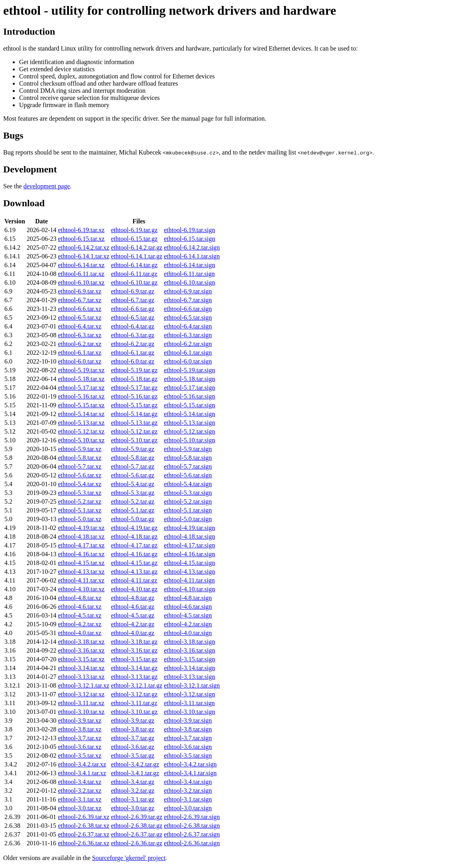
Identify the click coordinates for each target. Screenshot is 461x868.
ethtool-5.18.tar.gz (134, 379)
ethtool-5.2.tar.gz (132, 501)
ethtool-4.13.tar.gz (134, 572)
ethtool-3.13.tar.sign (189, 677)
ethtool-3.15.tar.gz (134, 659)
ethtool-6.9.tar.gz (132, 291)
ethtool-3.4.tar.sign (188, 782)
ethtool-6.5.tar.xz (80, 318)
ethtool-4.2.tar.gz (132, 624)
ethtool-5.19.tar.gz (134, 370)
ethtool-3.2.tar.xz (80, 791)
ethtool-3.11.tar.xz (81, 703)
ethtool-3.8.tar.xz (80, 729)
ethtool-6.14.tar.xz (81, 265)
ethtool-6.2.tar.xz (80, 344)
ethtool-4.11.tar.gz (134, 580)
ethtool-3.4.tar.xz (80, 782)
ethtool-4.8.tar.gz (132, 598)
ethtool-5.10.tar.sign (189, 440)
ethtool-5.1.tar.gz (132, 510)
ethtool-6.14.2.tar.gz (136, 247)
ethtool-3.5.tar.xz (80, 756)
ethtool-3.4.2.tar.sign (190, 764)
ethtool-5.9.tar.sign (188, 449)
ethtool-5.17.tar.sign (189, 388)
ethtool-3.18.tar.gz (134, 642)
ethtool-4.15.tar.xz (81, 563)
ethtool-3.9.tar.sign (188, 720)
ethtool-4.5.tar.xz (80, 615)
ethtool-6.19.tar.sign (189, 230)
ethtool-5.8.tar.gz (132, 458)
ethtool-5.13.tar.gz (134, 423)
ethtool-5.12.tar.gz (134, 431)
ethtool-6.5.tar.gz (132, 318)
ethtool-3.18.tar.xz (81, 642)
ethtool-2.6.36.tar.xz (84, 843)
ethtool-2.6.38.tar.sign (192, 826)
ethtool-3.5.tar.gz (132, 756)
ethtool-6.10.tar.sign (189, 282)
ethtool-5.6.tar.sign (188, 475)
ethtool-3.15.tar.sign (189, 659)
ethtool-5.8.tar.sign (188, 458)
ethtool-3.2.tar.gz (132, 791)
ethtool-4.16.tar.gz (134, 554)
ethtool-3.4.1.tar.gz (135, 773)
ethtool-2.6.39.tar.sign (192, 817)
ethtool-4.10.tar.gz (134, 589)
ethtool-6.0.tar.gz (132, 361)
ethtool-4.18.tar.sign (189, 537)
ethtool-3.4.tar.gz (132, 782)
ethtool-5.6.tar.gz (132, 475)
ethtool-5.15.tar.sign (189, 405)
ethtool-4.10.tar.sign (189, 589)
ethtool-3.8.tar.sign (188, 729)
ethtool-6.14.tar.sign (189, 265)
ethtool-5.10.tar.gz (134, 440)
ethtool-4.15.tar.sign (189, 563)
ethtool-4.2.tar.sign (188, 624)
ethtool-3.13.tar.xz (81, 677)
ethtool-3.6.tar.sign (188, 747)
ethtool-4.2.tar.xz (80, 624)
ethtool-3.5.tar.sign (188, 756)
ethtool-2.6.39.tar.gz (136, 817)
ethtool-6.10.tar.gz (134, 282)
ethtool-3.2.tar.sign (188, 791)
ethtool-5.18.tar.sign (189, 379)
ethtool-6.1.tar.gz (132, 353)
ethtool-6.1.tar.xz (80, 353)
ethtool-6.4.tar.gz (132, 326)
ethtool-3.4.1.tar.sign (190, 773)
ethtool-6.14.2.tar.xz (84, 247)
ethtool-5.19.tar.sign (189, 370)
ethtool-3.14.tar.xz (81, 668)
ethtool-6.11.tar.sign (189, 274)
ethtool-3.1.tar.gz (132, 799)
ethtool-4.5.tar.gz (132, 615)
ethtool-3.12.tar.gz (134, 694)
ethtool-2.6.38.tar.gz (136, 826)
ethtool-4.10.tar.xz (81, 589)
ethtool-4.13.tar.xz (81, 572)
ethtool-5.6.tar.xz (80, 475)
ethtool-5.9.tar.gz (132, 449)
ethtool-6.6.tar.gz (132, 309)
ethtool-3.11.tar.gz (134, 703)
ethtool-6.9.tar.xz (80, 291)
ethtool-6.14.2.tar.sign (192, 247)
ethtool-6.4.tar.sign (188, 326)
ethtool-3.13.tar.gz (134, 677)
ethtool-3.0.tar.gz (132, 808)
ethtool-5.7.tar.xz (80, 466)
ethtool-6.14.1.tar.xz (84, 256)
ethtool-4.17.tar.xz (81, 545)
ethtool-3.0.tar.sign (188, 808)
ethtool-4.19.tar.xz (81, 528)
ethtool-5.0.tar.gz (132, 519)
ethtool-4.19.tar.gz (134, 528)
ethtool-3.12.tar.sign (189, 694)
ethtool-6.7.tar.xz (80, 300)
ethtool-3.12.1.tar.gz (136, 685)
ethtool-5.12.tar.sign (189, 431)
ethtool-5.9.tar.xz (80, 449)
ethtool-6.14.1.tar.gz (136, 256)
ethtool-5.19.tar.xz (81, 370)
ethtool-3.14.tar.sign (189, 668)
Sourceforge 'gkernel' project (129, 858)
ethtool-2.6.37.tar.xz (84, 834)
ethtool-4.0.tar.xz (80, 633)
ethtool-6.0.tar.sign (188, 361)
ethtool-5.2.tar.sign (188, 501)
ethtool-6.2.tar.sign (188, 344)
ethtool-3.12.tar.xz (81, 694)
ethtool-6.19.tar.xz (81, 230)
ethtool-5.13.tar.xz (81, 423)
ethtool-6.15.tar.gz (134, 239)
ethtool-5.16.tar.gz (134, 396)
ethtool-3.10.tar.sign (189, 712)
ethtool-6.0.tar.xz (80, 361)
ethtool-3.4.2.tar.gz (135, 764)
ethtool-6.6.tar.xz (80, 309)
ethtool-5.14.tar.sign (189, 414)
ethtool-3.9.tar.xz (80, 720)
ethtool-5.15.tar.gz (134, 405)
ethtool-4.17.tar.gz (134, 545)
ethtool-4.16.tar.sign (189, 554)
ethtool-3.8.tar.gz (132, 729)
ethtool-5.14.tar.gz (134, 414)
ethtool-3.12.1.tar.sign (192, 685)
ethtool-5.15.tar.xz (81, 405)
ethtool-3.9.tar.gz (132, 720)
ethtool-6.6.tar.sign (188, 309)
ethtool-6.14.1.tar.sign (192, 256)
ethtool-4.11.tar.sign (189, 580)
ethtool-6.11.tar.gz (134, 274)
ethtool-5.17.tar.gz (134, 388)
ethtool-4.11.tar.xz (81, 580)
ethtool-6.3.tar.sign (188, 335)
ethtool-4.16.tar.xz (81, 554)
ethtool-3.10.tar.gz (134, 712)
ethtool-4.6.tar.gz (132, 607)
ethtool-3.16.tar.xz (81, 650)
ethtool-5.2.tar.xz (80, 501)
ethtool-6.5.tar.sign (188, 318)
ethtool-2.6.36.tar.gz (136, 843)
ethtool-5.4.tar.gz (132, 484)
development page (47, 186)
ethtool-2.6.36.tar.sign (192, 843)
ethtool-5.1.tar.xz (80, 510)
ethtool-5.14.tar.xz (81, 414)
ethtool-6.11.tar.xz (81, 274)
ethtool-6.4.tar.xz (80, 326)
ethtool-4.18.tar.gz (134, 537)
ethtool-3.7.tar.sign (188, 738)
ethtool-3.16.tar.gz (134, 650)
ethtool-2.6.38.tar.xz (84, 826)
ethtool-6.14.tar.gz (134, 265)
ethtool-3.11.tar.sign (189, 703)
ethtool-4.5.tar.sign (188, 615)
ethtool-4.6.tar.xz (80, 607)
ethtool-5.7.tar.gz (132, 466)
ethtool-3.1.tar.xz (80, 799)
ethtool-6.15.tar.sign (189, 239)
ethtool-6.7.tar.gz (132, 300)
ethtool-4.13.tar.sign (189, 572)
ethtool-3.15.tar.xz (81, 659)
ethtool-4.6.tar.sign (188, 607)
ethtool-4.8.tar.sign (188, 598)
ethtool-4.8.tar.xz (80, 598)
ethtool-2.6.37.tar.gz (136, 834)
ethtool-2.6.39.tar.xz (84, 817)
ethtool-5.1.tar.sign (188, 510)
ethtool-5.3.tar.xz (80, 493)
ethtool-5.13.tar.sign (189, 423)
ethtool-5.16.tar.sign (189, 396)
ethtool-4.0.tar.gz (132, 633)
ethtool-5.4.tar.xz (80, 484)
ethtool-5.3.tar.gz (132, 493)
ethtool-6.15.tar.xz (81, 239)
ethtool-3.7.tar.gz (132, 738)
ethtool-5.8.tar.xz (80, 458)
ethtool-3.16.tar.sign (189, 650)
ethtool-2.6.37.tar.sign (192, 834)
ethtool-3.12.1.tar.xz (84, 685)
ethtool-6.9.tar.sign (188, 291)
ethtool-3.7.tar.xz (80, 738)
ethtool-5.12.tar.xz (81, 431)
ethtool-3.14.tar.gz (134, 668)
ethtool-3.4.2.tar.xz (82, 764)
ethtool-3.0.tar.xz (80, 808)
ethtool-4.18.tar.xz (81, 537)
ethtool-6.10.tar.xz (81, 282)
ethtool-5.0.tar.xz (80, 519)
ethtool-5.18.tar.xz (81, 379)
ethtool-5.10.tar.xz (81, 440)
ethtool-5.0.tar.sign (188, 519)
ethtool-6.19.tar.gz (134, 230)
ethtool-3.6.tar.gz (132, 747)
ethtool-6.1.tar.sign (188, 353)
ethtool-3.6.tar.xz (80, 747)
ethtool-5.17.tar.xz (81, 388)
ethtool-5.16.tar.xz (81, 396)
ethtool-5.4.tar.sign (188, 484)
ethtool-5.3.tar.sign (188, 493)
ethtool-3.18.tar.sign (189, 642)
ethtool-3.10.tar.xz (81, 712)
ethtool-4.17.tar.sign (189, 545)
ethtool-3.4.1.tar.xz (82, 773)
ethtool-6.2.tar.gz (132, 344)
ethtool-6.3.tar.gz (132, 335)
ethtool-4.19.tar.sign (189, 528)
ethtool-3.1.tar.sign (188, 799)
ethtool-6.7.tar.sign (188, 300)
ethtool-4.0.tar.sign (188, 633)
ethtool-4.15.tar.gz (134, 563)
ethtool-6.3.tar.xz (80, 335)
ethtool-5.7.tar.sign (188, 466)
